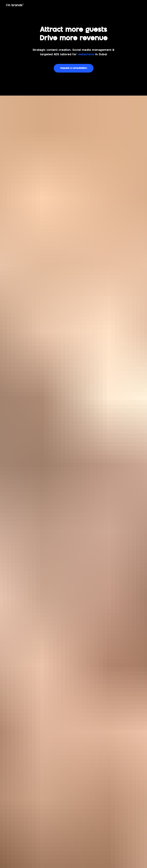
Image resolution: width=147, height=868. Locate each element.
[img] (15, 5)
